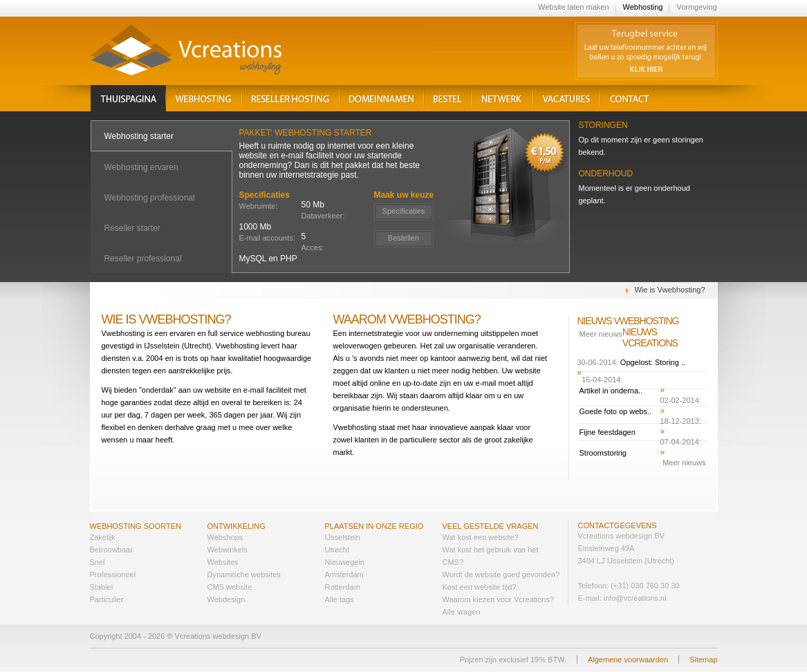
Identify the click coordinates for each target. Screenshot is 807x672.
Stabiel (102, 587)
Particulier (107, 599)
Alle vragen (462, 612)
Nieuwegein (345, 562)
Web (215, 537)
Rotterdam (343, 587)
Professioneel (113, 575)
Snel (98, 562)
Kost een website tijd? (480, 587)
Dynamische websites (244, 575)
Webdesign (226, 599)
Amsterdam (344, 575)
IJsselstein (343, 537)
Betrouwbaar (111, 550)
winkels (235, 550)
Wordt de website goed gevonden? (501, 575)
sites (231, 562)
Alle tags (340, 599)
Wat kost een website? (481, 537)
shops (233, 537)
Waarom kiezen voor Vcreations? (499, 599)
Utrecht (337, 550)
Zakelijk (103, 537)
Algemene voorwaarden (628, 660)
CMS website (230, 587)
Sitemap (703, 660)
